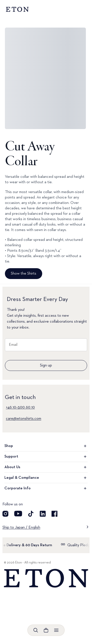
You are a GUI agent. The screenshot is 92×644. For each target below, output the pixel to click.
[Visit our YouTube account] (18, 514)
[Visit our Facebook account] (54, 514)
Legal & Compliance (46, 478)
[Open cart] (46, 630)
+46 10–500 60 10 (20, 407)
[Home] (46, 578)
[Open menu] (56, 630)
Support (46, 457)
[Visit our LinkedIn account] (43, 514)
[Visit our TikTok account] (31, 514)
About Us (46, 467)
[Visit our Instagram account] (5, 514)
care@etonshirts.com (24, 419)
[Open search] (36, 630)
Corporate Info (46, 488)
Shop (46, 446)
